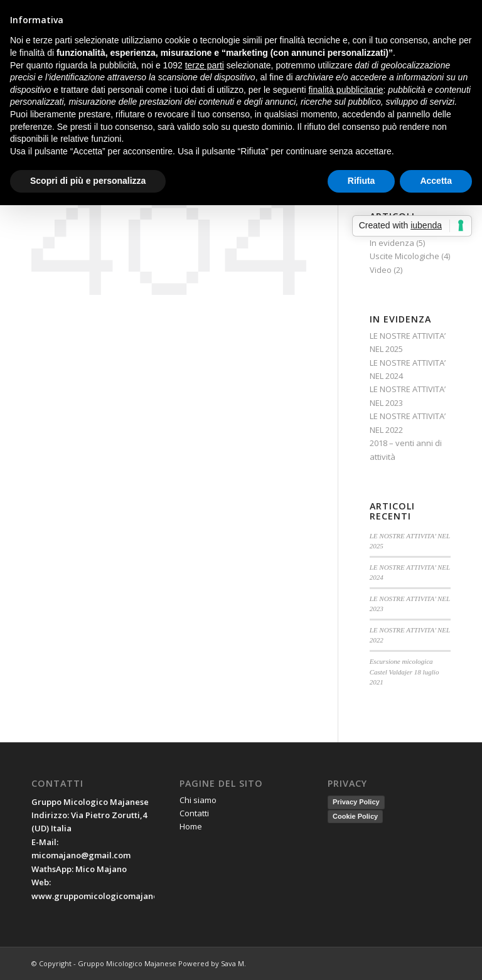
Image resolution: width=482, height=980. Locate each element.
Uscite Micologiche (404, 256)
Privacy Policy (356, 802)
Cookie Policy (355, 816)
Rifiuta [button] (361, 181)
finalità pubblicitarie (345, 90)
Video (381, 270)
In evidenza (392, 243)
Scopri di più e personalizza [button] (88, 181)
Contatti (194, 813)
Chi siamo (198, 800)
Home (191, 826)
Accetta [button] (436, 181)
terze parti (205, 65)
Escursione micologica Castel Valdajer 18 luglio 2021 (404, 672)
